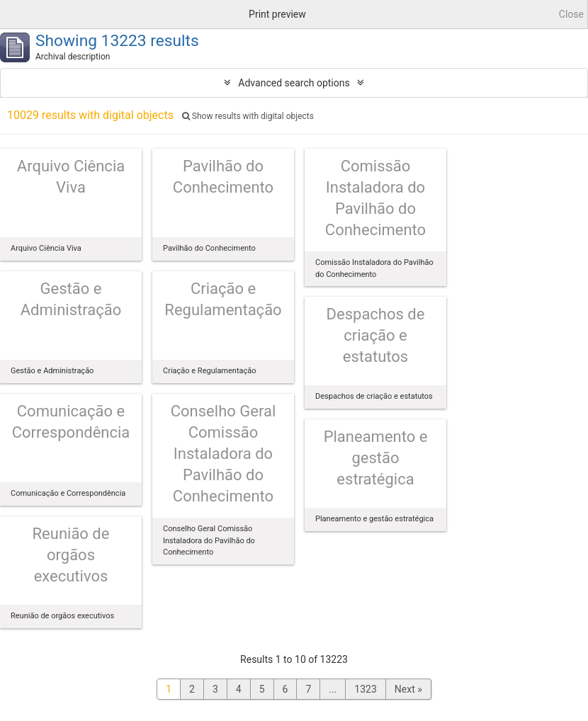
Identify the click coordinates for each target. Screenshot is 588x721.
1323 (365, 689)
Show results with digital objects (248, 116)
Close (571, 14)
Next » (408, 689)
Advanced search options (294, 83)
